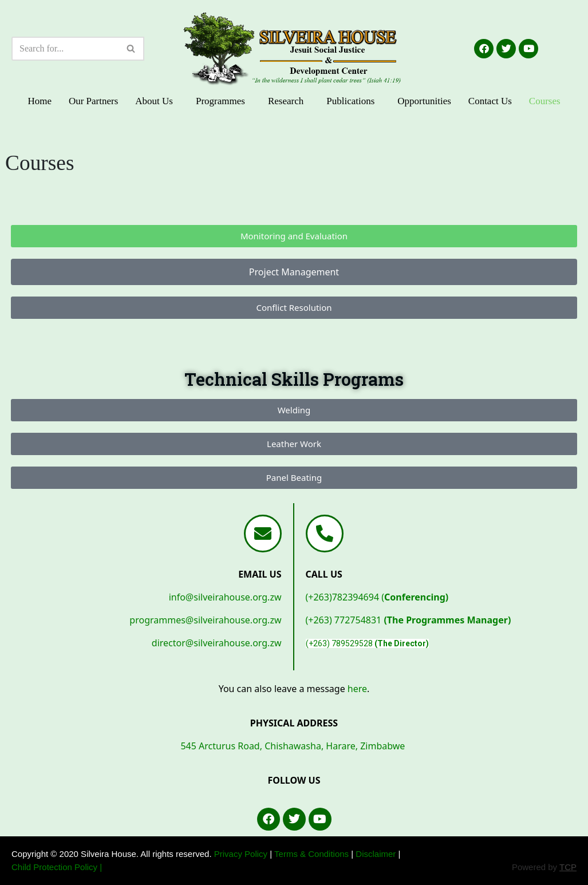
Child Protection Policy (54, 867)
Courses (545, 101)
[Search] (65, 49)
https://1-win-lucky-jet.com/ (19, 187)
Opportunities (424, 101)
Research (286, 101)
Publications (350, 101)
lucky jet (12, 187)
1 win (27, 187)
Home (40, 101)
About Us (154, 101)
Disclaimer (376, 854)
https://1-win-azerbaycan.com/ (33, 187)
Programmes (220, 101)
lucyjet (25, 187)
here (357, 689)
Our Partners (93, 101)
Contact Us (490, 101)
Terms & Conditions (311, 854)
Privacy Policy (241, 854)
